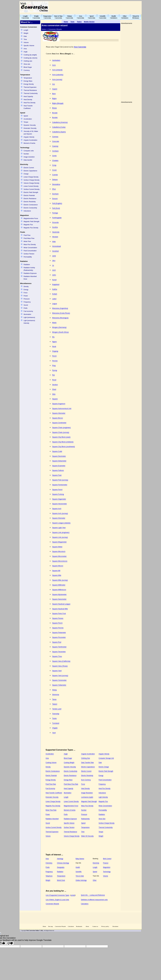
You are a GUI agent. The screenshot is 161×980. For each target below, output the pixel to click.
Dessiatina (56, 184)
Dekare (55, 179)
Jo (53, 265)
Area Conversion (80, 47)
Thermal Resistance (30, 90)
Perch (54, 356)
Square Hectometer (60, 504)
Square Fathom (58, 470)
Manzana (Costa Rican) (61, 313)
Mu (53, 337)
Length (26, 30)
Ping (54, 365)
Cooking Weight (69, 763)
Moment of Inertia (29, 143)
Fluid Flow (27, 235)
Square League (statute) (61, 523)
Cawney (55, 146)
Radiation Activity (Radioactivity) (29, 269)
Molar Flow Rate (51, 810)
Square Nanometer (59, 599)
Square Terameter (59, 652)
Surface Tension (29, 254)
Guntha (55, 227)
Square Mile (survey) (60, 580)
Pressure (27, 299)
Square (55, 399)
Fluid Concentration (30, 251)
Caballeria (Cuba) (59, 127)
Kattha (55, 289)
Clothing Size (86, 758)
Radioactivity (85, 819)
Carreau (55, 137)
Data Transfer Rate (87, 763)
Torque (26, 122)
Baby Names (80, 859)
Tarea (54, 699)
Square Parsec (58, 618)
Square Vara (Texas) (60, 666)
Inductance (27, 211)
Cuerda (55, 175)
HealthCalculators (114, 17)
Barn (54, 94)
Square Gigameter (59, 499)
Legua (55, 304)
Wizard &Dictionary (136, 17)
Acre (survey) (57, 79)
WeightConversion (36, 17)
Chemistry (49, 863)
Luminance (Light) (87, 797)
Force (25, 293)
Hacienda (56, 232)
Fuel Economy (50, 788)
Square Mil (56, 571)
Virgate (55, 728)
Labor (54, 299)
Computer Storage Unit (106, 758)
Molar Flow (27, 241)
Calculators (85, 904)
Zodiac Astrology (81, 880)
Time (25, 39)
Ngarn (55, 342)
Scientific (79, 872)
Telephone (49, 876)
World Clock (61, 880)
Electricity (96, 863)
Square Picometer (59, 637)
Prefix (25, 308)
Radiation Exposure (30, 273)
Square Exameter (59, 466)
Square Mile (57, 575)
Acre (54, 65)
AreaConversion (81, 17)
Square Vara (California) (61, 661)
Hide (54, 242)
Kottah (55, 294)
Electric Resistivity (30, 202)
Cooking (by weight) (30, 55)
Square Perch (57, 623)
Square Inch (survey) (60, 513)
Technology (107, 872)
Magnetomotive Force (31, 218)
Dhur (54, 189)
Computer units (29, 151)
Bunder (55, 117)
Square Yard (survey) (60, 675)
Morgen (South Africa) (60, 332)
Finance (106, 863)
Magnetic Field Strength (31, 222)
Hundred (55, 251)
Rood (54, 380)
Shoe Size (102, 819)
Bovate (55, 113)
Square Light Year (59, 528)
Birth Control (107, 859)
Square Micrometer (59, 556)
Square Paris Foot (59, 613)
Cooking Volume (51, 763)
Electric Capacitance (30, 171)
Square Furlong (58, 494)
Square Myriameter (59, 594)
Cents (54, 156)
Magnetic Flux (28, 225)
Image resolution (29, 157)
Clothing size (28, 61)
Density (26, 287)
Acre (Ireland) (57, 70)
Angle (25, 52)
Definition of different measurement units (94, 900)
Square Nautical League (61, 604)
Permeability (28, 257)
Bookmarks (79, 926)
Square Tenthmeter (59, 647)
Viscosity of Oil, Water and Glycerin (31, 133)
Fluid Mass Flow (29, 238)
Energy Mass (28, 81)
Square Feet (57, 475)
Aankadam (56, 60)
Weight (26, 33)
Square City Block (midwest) (63, 442)
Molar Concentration (30, 248)
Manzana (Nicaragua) (60, 318)
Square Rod (57, 642)
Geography (61, 867)
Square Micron (58, 566)
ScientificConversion (103, 17)
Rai (54, 375)
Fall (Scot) (56, 208)
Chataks (55, 160)
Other (95, 880)
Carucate (56, 141)
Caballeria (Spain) (59, 132)
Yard (54, 733)
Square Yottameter (59, 685)
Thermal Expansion (30, 87)
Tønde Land (57, 709)
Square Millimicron (59, 590)
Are (54, 84)
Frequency (27, 302)
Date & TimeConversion (58, 17)
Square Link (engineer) (61, 532)
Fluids (48, 867)
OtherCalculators (125, 17)
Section (55, 385)
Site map (50, 926)
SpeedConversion (92, 17)
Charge (26, 174)
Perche (55, 361)
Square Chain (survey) (61, 432)
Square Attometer (59, 413)
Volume (26, 43)
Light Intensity (103, 797)
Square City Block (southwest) (64, 447)
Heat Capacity (28, 97)
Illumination (27, 314)
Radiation (27, 265)
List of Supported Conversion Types (58, 895)
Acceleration (28, 119)
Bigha (54, 98)
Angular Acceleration (30, 140)
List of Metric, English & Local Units (57, 900)
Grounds (55, 222)
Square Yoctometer (59, 680)
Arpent (55, 89)
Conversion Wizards (52, 904)
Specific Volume (29, 46)
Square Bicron (58, 418)
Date (25, 36)
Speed (26, 116)
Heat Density (28, 100)
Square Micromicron (60, 561)
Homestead (57, 246)
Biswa (54, 108)
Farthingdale (57, 218)
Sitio (54, 394)
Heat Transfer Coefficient (28, 107)
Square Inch (57, 509)
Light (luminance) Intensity (29, 322)
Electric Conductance (31, 205)
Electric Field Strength (31, 192)
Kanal (54, 280)
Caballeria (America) (60, 122)
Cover (54, 170)
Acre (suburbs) (58, 75)
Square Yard (57, 671)
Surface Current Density (32, 189)
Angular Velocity (29, 137)
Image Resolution (87, 793)
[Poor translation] (10, 943)
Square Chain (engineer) (62, 427)
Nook (54, 346)
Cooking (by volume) (30, 58)
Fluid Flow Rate (51, 784)
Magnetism (107, 867)
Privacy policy (105, 926)
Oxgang (55, 351)
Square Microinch (59, 551)
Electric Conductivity (30, 208)
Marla (54, 323)
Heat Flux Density (29, 103)
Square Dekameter (59, 461)
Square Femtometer (60, 485)
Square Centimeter (59, 423)
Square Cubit (57, 451)
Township (56, 714)
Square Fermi (57, 490)
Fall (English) (57, 203)
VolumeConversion (70, 17)
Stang (54, 690)
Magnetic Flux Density (31, 228)
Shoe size (27, 64)
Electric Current (29, 168)
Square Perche (58, 628)
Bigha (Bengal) (58, 103)
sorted (73, 895)
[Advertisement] (96, 7)
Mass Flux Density (30, 245)
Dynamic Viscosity (30, 125)
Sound (26, 305)
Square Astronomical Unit (62, 408)
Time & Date (80, 876)
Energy (26, 290)
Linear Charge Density (31, 177)
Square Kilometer (59, 518)
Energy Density (29, 84)
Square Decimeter (59, 456)
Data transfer (28, 160)
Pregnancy (49, 872)
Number (26, 154)
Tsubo (54, 718)
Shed (54, 389)
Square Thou (57, 656)
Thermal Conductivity (31, 93)
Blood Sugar (28, 67)
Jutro (54, 275)
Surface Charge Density (31, 180)
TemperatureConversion (47, 17)
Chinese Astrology (63, 863)
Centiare (55, 151)
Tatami (55, 704)
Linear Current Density (31, 186)
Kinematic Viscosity (30, 128)
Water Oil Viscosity (87, 836)
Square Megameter (59, 542)
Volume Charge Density (31, 183)
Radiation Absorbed (52, 819)
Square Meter (57, 547)
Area (25, 49)
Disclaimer (115, 926)
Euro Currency (86, 780)
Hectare (55, 237)
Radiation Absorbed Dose (30, 278)
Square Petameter (59, 632)
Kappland (56, 284)
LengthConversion (25, 17)
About (87, 926)
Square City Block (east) (61, 437)
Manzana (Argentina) (60, 308)
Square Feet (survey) (60, 480)
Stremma (56, 695)
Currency (27, 70)
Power (26, 296)
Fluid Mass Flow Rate (71, 784)
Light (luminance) (29, 317)
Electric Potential (29, 195)
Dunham (55, 194)
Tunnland (56, 723)
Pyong (55, 370)
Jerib (54, 256)
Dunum (55, 199)
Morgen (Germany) (59, 327)
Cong (54, 165)
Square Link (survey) (60, 537)
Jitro (54, 261)
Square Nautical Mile (60, 609)
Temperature (28, 78)
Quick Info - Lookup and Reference (93, 895)
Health (78, 867)
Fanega (55, 213)
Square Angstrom (59, 404)
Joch (54, 270)
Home (44, 926)
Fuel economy (28, 311)
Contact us (95, 926)
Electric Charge (104, 767)
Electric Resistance (30, 199)
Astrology (60, 859)
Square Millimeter (59, 585)
